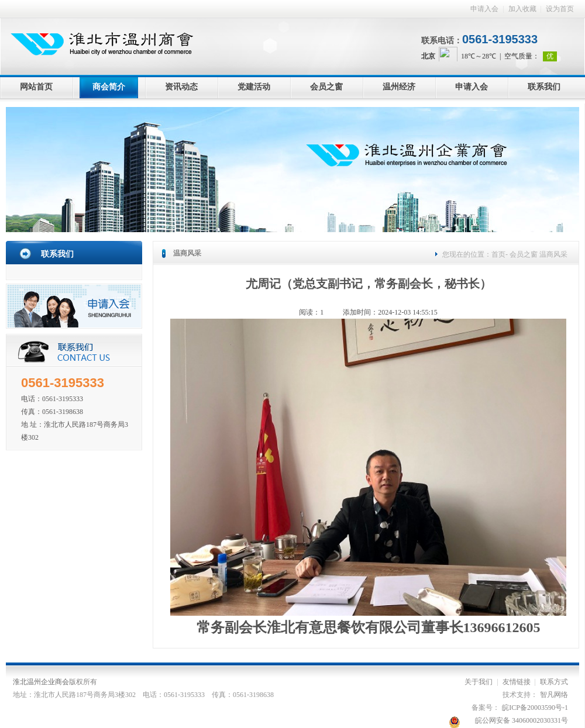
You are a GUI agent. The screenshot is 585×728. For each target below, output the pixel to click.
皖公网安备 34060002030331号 (522, 720)
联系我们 (544, 87)
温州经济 (399, 87)
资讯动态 (181, 87)
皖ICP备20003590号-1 (535, 708)
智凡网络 (554, 695)
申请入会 (484, 9)
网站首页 (36, 87)
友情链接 (517, 682)
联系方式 (554, 682)
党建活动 (254, 87)
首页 (498, 254)
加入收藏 (522, 9)
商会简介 (109, 87)
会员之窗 (326, 87)
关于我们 (479, 682)
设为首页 (560, 9)
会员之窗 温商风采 (538, 254)
